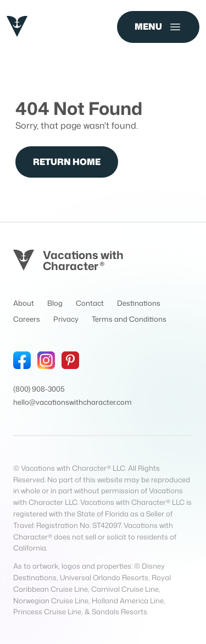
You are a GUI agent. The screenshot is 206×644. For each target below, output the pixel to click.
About (24, 303)
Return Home (67, 162)
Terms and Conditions (129, 319)
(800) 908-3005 (39, 389)
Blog (55, 303)
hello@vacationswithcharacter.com (73, 402)
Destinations (139, 303)
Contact (90, 303)
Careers (27, 319)
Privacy (66, 319)
